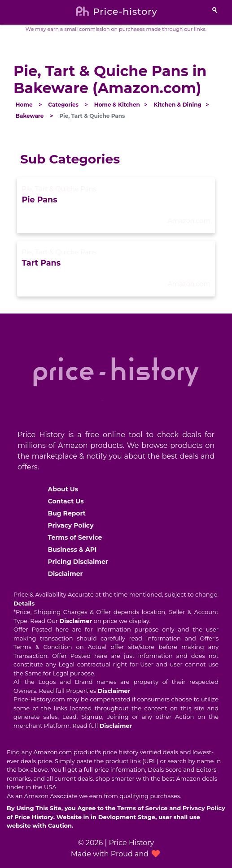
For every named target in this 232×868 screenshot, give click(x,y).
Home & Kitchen (117, 105)
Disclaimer (66, 574)
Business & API (72, 550)
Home (24, 105)
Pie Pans (39, 200)
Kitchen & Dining (177, 105)
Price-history (125, 12)
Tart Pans (41, 263)
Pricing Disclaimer (78, 562)
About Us (63, 489)
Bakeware (30, 116)
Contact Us (66, 501)
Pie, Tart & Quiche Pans (59, 189)
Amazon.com (189, 221)
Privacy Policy (71, 525)
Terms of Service (75, 537)
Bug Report (67, 513)
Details (24, 603)
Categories (63, 105)
